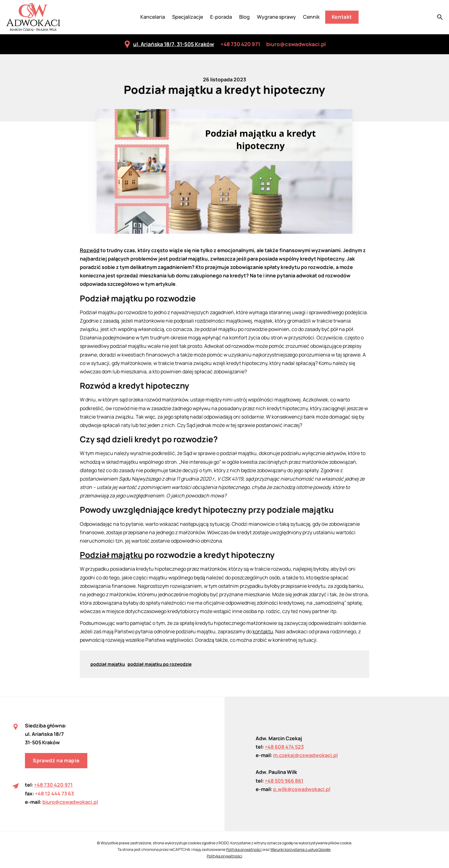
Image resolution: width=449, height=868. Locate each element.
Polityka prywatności (244, 849)
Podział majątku (111, 555)
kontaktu (263, 631)
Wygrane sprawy (276, 17)
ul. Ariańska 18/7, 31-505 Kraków (169, 44)
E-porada (221, 17)
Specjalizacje (188, 17)
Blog (244, 17)
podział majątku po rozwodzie (159, 664)
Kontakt (342, 17)
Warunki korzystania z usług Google (300, 849)
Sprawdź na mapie (56, 760)
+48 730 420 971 (240, 44)
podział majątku (108, 664)
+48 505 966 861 (284, 781)
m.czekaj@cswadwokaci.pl (305, 755)
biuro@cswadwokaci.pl (296, 44)
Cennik (311, 17)
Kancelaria (153, 17)
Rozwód (90, 250)
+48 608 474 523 (284, 747)
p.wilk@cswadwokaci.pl (302, 789)
